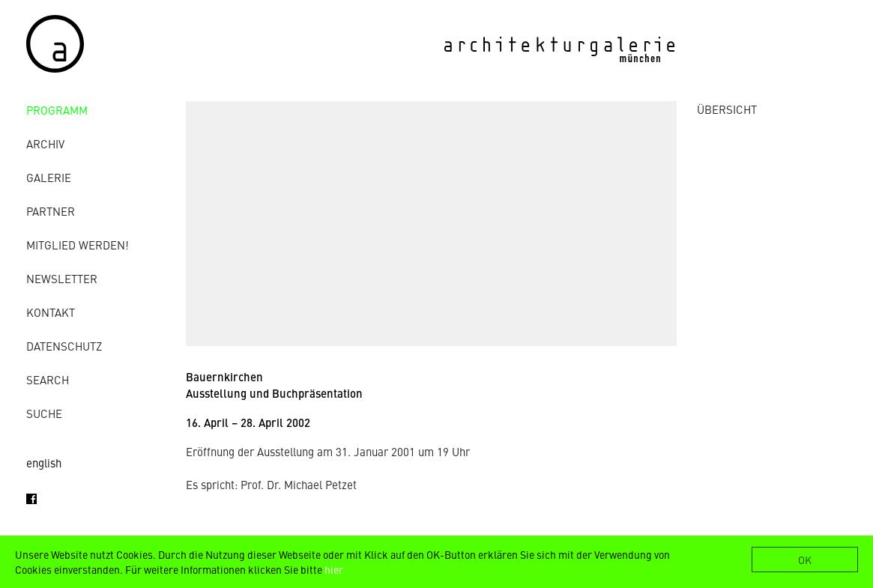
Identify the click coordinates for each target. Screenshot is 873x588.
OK (805, 560)
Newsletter (62, 278)
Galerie (49, 177)
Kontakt (51, 312)
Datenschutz (64, 346)
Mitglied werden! (78, 245)
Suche (44, 413)
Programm (57, 110)
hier (334, 569)
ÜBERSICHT (727, 109)
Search (48, 379)
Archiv (45, 143)
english (44, 463)
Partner (51, 211)
